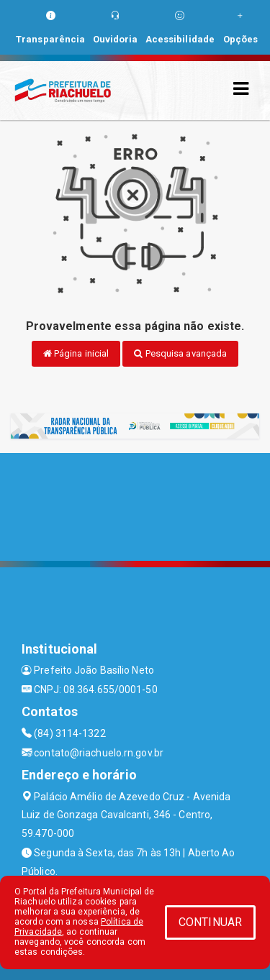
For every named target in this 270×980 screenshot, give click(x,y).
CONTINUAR (210, 922)
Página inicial (76, 353)
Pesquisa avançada (180, 353)
